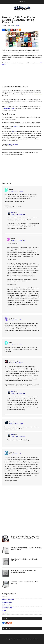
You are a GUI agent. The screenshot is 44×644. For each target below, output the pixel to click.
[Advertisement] (22, 76)
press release (38, 94)
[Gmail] (17, 30)
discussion (14, 132)
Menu (23, 2)
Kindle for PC (17, 126)
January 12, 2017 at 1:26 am (16, 344)
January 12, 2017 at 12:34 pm (16, 363)
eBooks (16, 144)
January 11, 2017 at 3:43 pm (18, 215)
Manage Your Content (9, 108)
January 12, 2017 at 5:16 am (18, 240)
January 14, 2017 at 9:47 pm (16, 424)
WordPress (35, 639)
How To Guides (6, 613)
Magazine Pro (18, 639)
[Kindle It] (14, 30)
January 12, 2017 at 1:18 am (16, 320)
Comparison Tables (7, 602)
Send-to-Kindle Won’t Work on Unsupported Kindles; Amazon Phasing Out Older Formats (25, 537)
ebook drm (10, 146)
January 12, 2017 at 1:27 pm (18, 394)
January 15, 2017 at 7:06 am (18, 436)
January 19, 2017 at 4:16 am (16, 454)
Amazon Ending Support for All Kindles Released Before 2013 (23, 571)
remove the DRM (6, 103)
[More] (20, 30)
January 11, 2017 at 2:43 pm (16, 191)
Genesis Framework (28, 639)
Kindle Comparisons (7, 605)
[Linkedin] (9, 30)
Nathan (13, 213)
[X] (6, 30)
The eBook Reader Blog (8, 600)
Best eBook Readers (7, 608)
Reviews (4, 610)
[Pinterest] (12, 30)
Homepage (5, 597)
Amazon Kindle (11, 144)
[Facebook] (4, 30)
